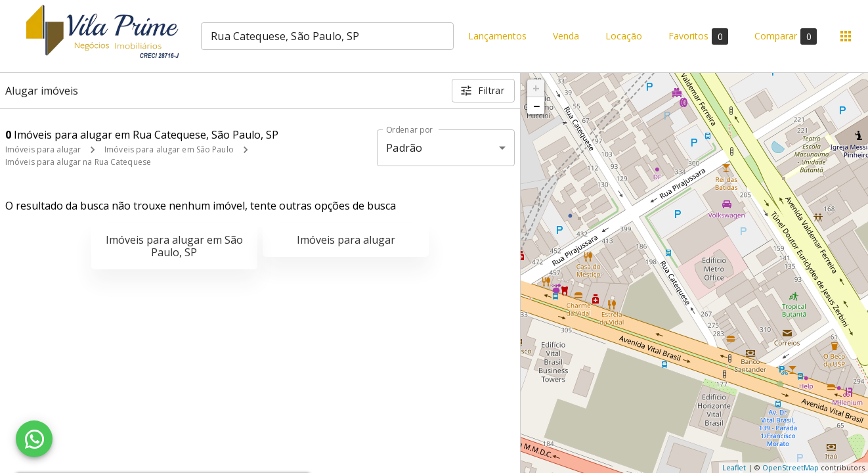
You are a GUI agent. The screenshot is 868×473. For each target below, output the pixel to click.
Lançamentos (497, 36)
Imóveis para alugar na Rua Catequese (78, 162)
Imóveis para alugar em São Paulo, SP (174, 246)
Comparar (786, 36)
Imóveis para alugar (43, 149)
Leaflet (734, 467)
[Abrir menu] (846, 36)
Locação (624, 36)
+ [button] (536, 88)
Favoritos (698, 36)
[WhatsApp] (34, 439)
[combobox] (327, 36)
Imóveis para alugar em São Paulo (169, 149)
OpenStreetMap (791, 467)
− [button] (536, 106)
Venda (566, 36)
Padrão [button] (404, 148)
